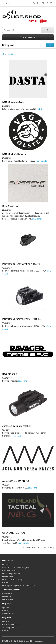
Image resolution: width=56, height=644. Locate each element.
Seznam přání (8, 627)
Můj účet (6, 621)
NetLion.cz (38, 641)
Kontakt (5, 565)
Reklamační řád (9, 576)
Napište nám (8, 593)
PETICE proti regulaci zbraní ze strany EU (19, 585)
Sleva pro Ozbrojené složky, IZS (16, 568)
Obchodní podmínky (11, 574)
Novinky (11, 54)
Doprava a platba (10, 571)
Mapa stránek (8, 599)
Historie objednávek (11, 624)
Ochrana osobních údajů (13, 579)
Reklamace (7, 596)
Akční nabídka (8, 613)
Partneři (6, 582)
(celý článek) (42, 109)
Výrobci (5, 608)
